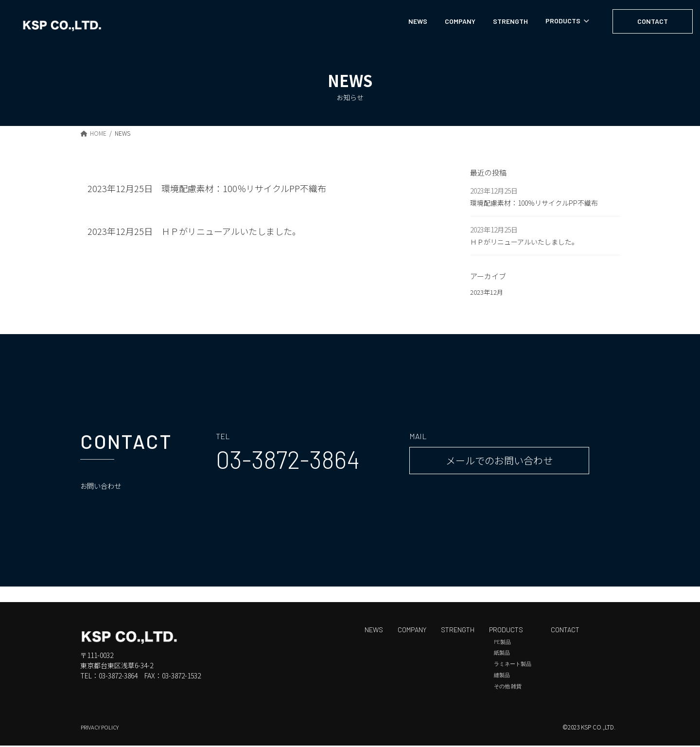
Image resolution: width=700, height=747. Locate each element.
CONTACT (565, 631)
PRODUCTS (506, 631)
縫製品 (502, 676)
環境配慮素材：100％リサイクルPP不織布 (244, 188)
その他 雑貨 (508, 687)
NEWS (374, 631)
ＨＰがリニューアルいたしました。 (231, 231)
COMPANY (412, 631)
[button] (288, 461)
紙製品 (502, 654)
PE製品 (502, 643)
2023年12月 (487, 293)
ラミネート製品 (513, 665)
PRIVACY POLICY (103, 728)
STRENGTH (458, 631)
